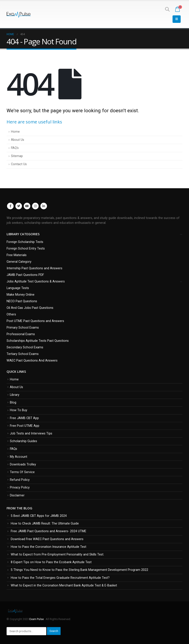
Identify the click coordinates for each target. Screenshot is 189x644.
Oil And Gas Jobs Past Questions (30, 308)
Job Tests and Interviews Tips (31, 433)
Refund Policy (20, 480)
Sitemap (17, 156)
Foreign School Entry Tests (26, 249)
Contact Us (19, 164)
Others (11, 314)
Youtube (27, 206)
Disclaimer (17, 495)
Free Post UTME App (25, 426)
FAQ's (15, 148)
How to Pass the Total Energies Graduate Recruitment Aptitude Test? (60, 578)
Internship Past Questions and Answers (34, 268)
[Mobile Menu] (177, 19)
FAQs (13, 449)
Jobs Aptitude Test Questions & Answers (36, 281)
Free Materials (17, 255)
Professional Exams (21, 334)
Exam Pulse (37, 619)
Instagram (35, 206)
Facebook (10, 206)
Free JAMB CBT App (24, 418)
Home (15, 132)
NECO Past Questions (22, 301)
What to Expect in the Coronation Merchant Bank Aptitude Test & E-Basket (64, 585)
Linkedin (44, 206)
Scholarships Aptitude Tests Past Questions (38, 341)
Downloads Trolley (23, 464)
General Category (19, 262)
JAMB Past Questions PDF (25, 275)
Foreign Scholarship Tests (25, 242)
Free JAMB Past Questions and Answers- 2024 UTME (49, 531)
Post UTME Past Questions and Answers (35, 321)
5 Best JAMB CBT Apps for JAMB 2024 (39, 516)
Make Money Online (21, 295)
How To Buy (19, 410)
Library (15, 395)
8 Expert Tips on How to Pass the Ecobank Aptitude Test (51, 562)
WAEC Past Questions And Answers (32, 361)
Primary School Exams (23, 328)
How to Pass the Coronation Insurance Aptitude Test (49, 547)
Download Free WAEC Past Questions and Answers (47, 539)
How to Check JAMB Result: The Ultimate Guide (45, 524)
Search (54, 631)
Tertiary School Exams (23, 354)
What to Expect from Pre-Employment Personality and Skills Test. (57, 554)
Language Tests (18, 288)
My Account (19, 457)
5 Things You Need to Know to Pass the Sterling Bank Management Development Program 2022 (79, 570)
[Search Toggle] (167, 9)
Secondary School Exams (25, 347)
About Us (18, 140)
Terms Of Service (22, 472)
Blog (13, 402)
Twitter (19, 206)
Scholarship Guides (23, 441)
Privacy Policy (20, 488)
